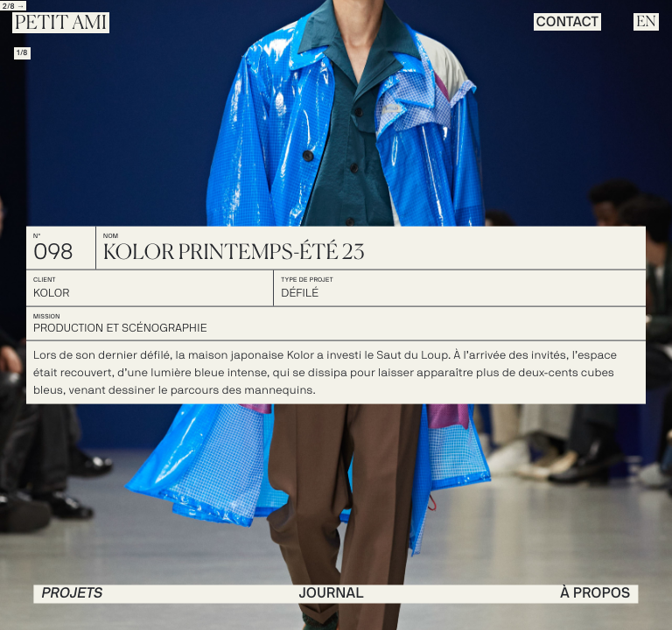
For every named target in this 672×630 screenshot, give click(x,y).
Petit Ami (61, 24)
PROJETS (72, 593)
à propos (595, 593)
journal (332, 593)
